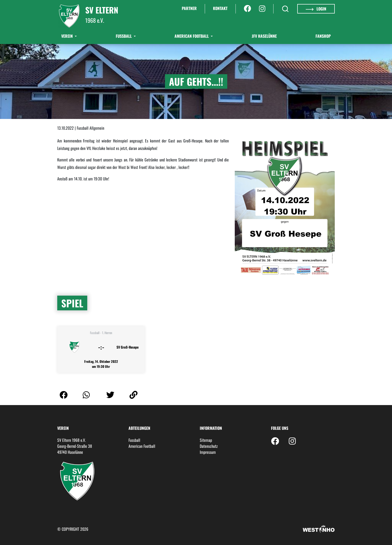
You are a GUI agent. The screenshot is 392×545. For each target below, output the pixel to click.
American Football (192, 36)
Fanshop (323, 36)
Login (316, 9)
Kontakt (220, 8)
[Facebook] (247, 9)
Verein (67, 36)
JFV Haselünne (264, 36)
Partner (189, 8)
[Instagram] (262, 9)
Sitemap (206, 440)
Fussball (134, 440)
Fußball (124, 36)
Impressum (208, 452)
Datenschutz (209, 446)
